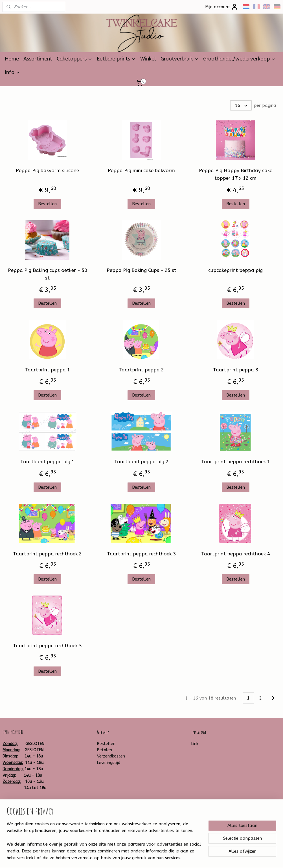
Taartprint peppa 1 (47, 370)
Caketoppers (74, 59)
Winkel (148, 59)
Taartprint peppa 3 (236, 370)
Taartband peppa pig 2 (141, 462)
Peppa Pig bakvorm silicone (47, 170)
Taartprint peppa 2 (141, 370)
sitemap (123, 858)
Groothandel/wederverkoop (239, 59)
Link (195, 744)
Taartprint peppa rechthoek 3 (141, 554)
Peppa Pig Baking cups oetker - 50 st (48, 274)
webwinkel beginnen (154, 858)
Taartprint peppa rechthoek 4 (236, 554)
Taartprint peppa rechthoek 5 (47, 646)
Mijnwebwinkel (202, 858)
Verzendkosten (111, 756)
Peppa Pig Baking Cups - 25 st (141, 270)
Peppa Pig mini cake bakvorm (141, 170)
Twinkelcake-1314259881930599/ (34, 806)
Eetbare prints (116, 59)
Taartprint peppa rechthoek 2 (47, 554)
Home (12, 59)
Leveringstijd (109, 763)
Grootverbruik (180, 59)
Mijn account (221, 7)
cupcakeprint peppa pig (235, 270)
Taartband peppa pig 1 (47, 462)
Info (12, 72)
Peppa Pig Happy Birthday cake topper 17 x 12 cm (236, 174)
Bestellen (47, 204)
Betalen (105, 750)
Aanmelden (113, 832)
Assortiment (38, 59)
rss (134, 858)
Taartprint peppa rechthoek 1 (236, 462)
